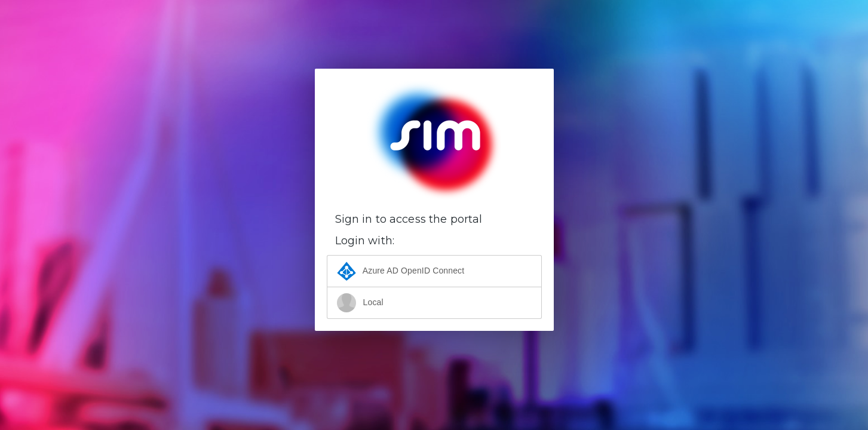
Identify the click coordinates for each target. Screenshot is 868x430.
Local (360, 303)
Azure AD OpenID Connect (401, 271)
